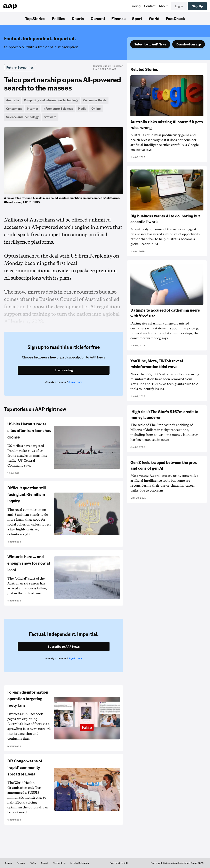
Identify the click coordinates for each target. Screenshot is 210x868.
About (163, 6)
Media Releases (80, 863)
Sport (137, 18)
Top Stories (35, 18)
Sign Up (197, 6)
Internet (33, 108)
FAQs (33, 863)
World (154, 18)
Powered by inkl (119, 863)
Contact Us (59, 863)
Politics (59, 18)
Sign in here (75, 382)
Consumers (14, 108)
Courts (78, 18)
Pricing (136, 6)
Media (82, 108)
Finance (118, 18)
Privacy (21, 863)
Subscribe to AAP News (150, 44)
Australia (13, 100)
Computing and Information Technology (51, 100)
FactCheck (175, 18)
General (98, 18)
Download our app (189, 44)
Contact (150, 6)
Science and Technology (22, 117)
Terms (8, 863)
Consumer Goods (95, 100)
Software (50, 117)
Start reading (64, 370)
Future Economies (20, 67)
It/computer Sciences (58, 108)
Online (96, 108)
